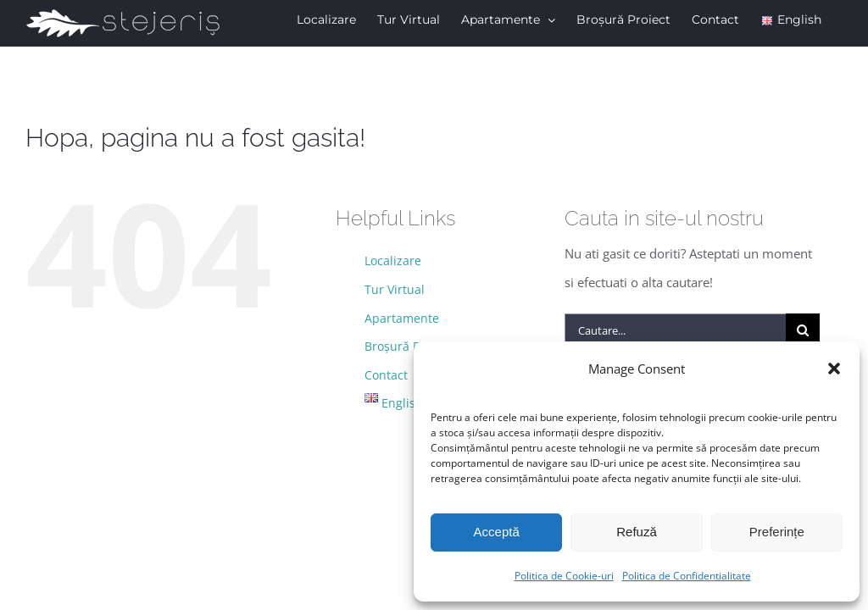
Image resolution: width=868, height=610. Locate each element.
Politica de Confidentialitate (687, 576)
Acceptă (497, 532)
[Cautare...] (675, 330)
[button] (834, 369)
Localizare (393, 261)
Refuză (637, 532)
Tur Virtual (395, 289)
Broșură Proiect (408, 346)
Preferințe (777, 532)
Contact (386, 375)
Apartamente (402, 318)
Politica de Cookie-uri (564, 576)
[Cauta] (803, 330)
